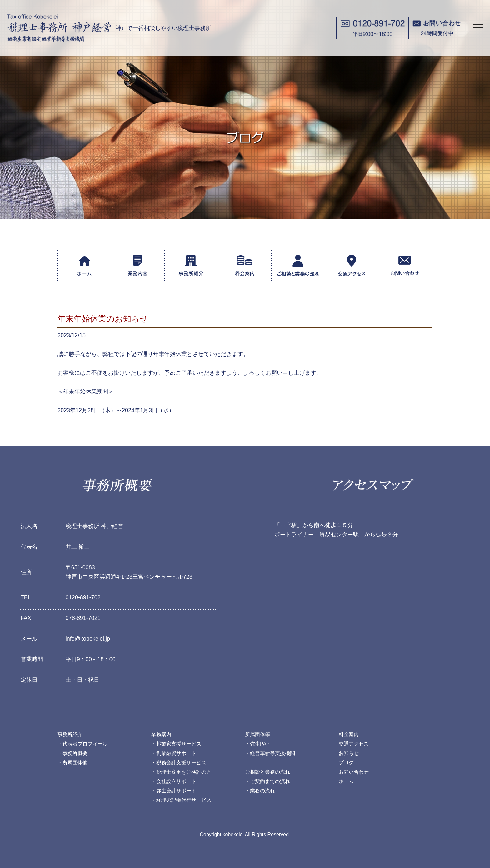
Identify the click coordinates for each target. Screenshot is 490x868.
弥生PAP (260, 744)
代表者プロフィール (85, 744)
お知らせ (349, 753)
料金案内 (349, 734)
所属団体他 (75, 763)
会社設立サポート (176, 781)
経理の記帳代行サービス (184, 800)
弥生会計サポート (176, 791)
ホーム (346, 781)
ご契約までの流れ (270, 781)
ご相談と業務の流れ (267, 772)
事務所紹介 (70, 734)
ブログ (346, 763)
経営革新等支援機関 (272, 753)
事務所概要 (75, 753)
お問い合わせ (354, 772)
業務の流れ (262, 791)
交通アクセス (354, 744)
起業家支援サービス (179, 744)
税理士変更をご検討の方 (184, 772)
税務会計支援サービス (181, 763)
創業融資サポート (176, 753)
